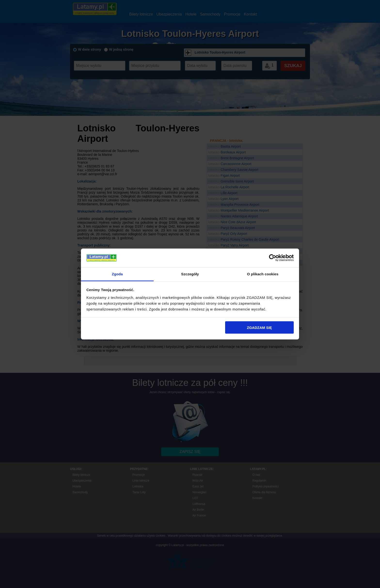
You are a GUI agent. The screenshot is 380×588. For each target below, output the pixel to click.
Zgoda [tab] (117, 274)
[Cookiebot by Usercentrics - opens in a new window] (273, 258)
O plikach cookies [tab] (263, 274)
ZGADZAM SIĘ (259, 328)
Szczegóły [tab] (190, 274)
